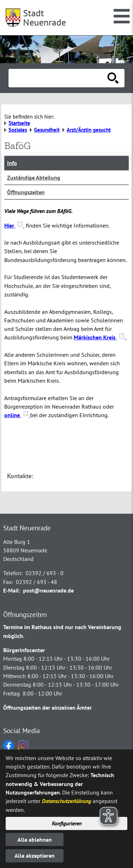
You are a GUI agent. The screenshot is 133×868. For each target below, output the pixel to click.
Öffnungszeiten (26, 192)
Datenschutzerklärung (66, 801)
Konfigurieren (67, 823)
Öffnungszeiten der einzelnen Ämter (48, 708)
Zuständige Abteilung (34, 178)
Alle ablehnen (35, 840)
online (17, 415)
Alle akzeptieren (35, 856)
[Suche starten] (113, 78)
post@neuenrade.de (48, 590)
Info (12, 163)
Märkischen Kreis (100, 337)
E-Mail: (12, 590)
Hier (14, 225)
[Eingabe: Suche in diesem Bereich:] (59, 78)
